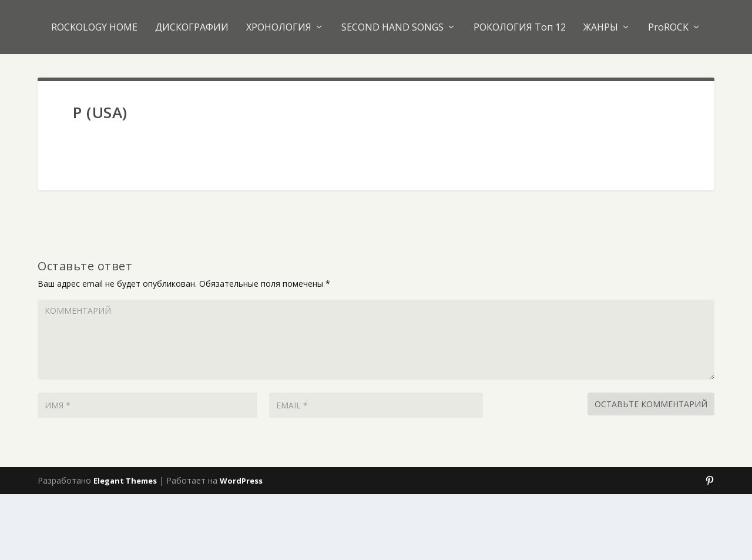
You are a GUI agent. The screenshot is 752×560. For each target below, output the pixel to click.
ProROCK (668, 27)
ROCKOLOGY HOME (94, 27)
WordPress (241, 481)
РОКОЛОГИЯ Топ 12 (520, 27)
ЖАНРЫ (601, 27)
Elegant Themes (125, 481)
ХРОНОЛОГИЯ (279, 27)
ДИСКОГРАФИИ (192, 27)
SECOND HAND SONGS (392, 27)
